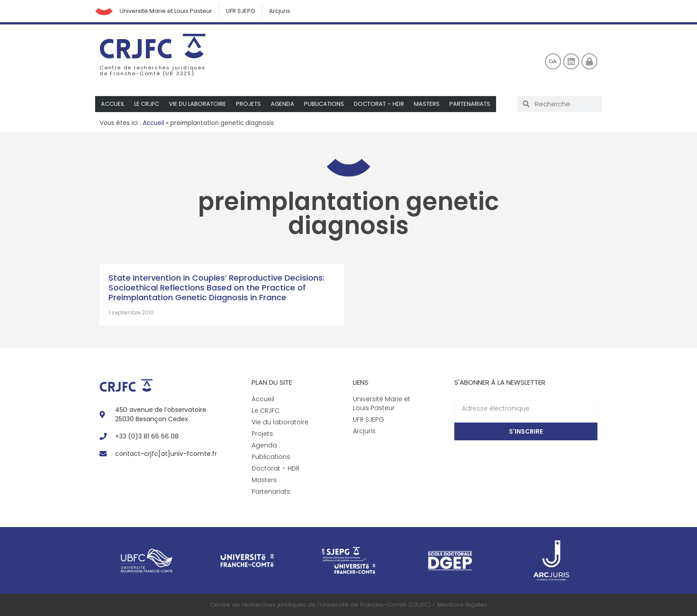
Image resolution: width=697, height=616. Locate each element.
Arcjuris (280, 11)
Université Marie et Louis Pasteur (166, 11)
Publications (324, 104)
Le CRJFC (147, 104)
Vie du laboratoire (198, 104)
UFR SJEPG (240, 11)
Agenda (282, 104)
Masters (427, 104)
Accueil (113, 104)
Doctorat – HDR (379, 104)
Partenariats (470, 104)
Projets (248, 104)
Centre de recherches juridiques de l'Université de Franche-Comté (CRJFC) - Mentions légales (349, 605)
